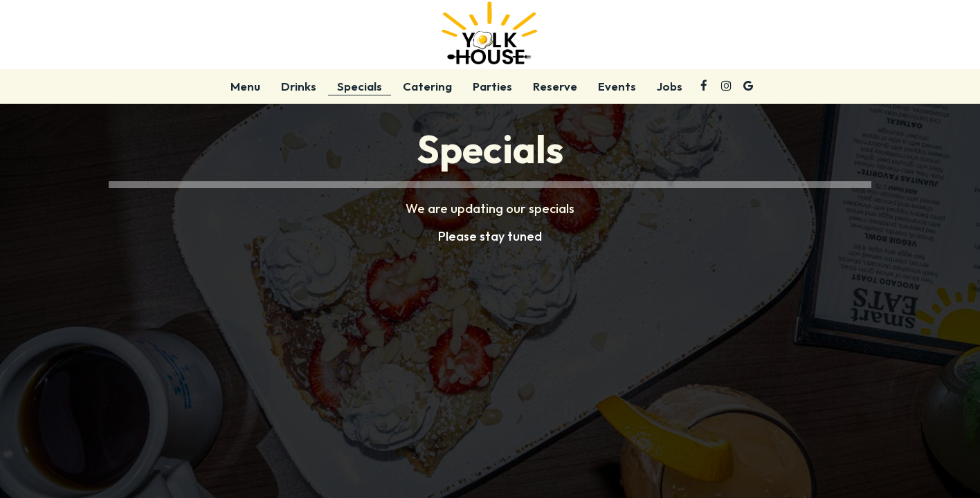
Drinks (299, 86)
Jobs (670, 86)
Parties (492, 86)
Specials (360, 86)
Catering (427, 86)
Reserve (555, 86)
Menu (245, 86)
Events (617, 86)
